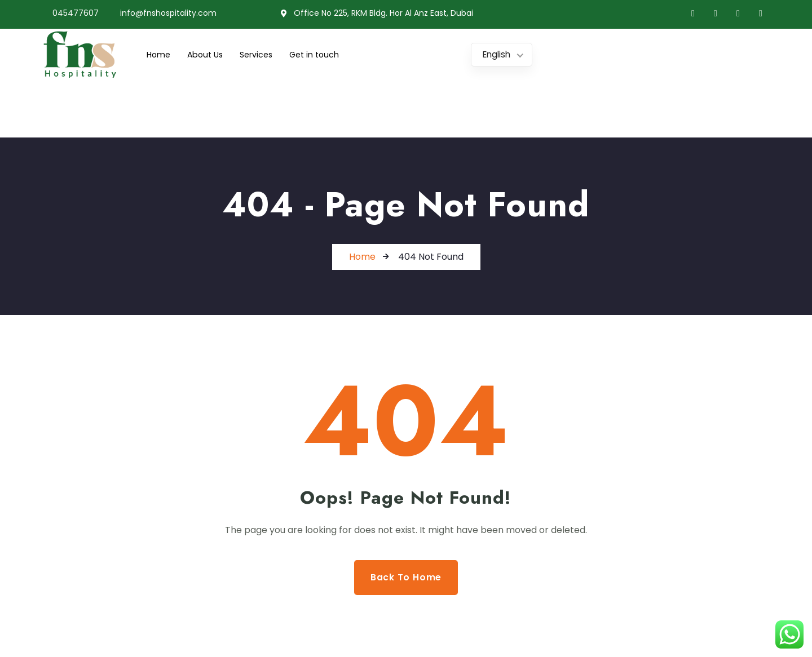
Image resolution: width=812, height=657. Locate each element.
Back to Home (406, 577)
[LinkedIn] (738, 14)
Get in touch (322, 54)
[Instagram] (761, 14)
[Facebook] (693, 14)
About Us (208, 54)
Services (262, 54)
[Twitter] (716, 14)
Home (159, 54)
